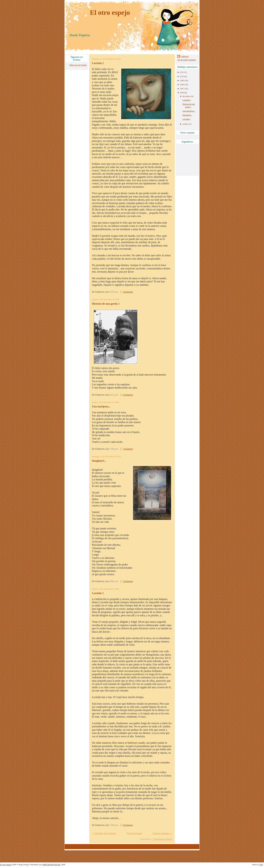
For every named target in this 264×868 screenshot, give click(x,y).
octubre (185, 124)
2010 (182, 76)
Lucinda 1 (98, 593)
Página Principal (134, 833)
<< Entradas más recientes (104, 833)
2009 (182, 81)
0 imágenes (128, 395)
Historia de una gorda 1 (106, 304)
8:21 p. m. (114, 395)
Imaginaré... (99, 461)
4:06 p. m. (114, 581)
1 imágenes (128, 449)
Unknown (185, 56)
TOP (261, 865)
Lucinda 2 (98, 63)
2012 (182, 72)
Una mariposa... (101, 407)
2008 (182, 85)
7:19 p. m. (114, 825)
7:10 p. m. (114, 449)
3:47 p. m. (114, 292)
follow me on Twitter (78, 65)
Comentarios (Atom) (163, 839)
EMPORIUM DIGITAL (51, 865)
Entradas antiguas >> (162, 833)
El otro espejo (110, 13)
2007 (182, 89)
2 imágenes (128, 292)
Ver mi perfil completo (187, 60)
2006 (182, 93)
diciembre (186, 96)
